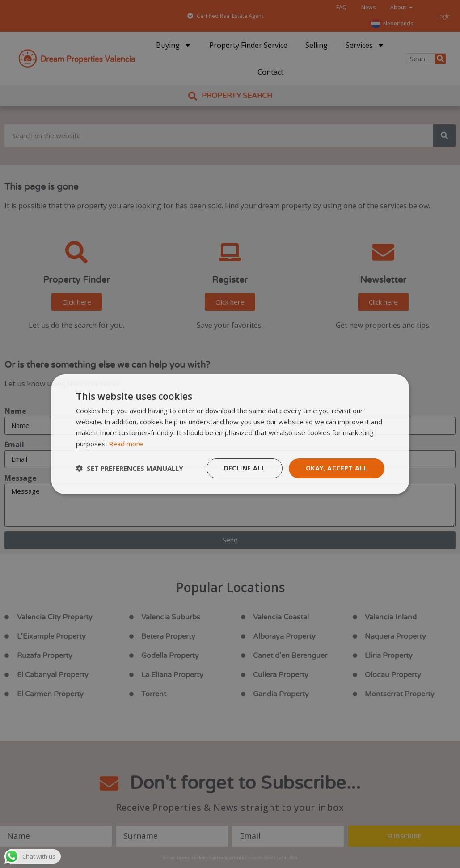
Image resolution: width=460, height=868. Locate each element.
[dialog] (230, 434)
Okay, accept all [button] (336, 468)
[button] (130, 468)
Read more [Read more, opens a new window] (126, 444)
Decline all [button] (245, 468)
